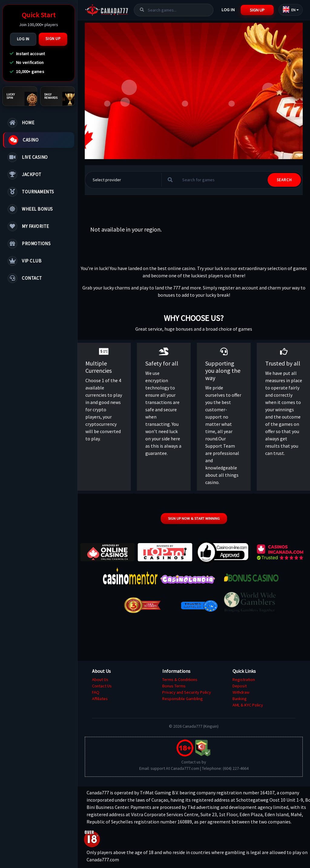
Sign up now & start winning (194, 518)
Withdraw (241, 692)
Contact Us (102, 686)
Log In (23, 39)
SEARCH (284, 180)
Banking (240, 699)
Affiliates (100, 699)
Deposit (240, 686)
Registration (244, 679)
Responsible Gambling (183, 699)
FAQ (96, 692)
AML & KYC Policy (248, 705)
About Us (100, 679)
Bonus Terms (174, 686)
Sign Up (53, 39)
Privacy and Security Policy (187, 692)
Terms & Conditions (180, 679)
